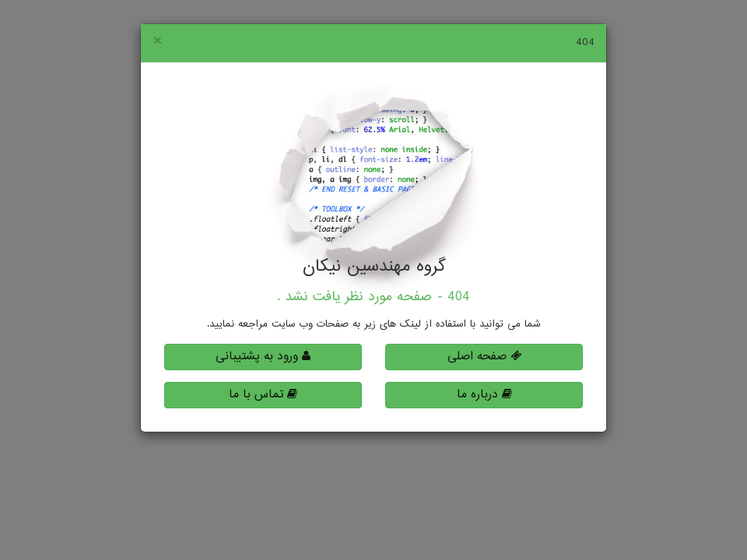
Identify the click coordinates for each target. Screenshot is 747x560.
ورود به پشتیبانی (263, 357)
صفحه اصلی (484, 357)
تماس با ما (263, 395)
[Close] (157, 42)
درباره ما (484, 395)
